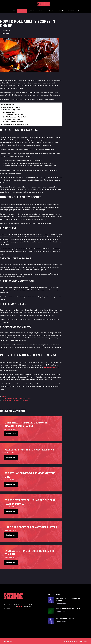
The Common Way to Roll (15, 114)
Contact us (67, 641)
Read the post (11, 433)
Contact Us (71, 10)
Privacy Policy (83, 641)
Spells (32, 10)
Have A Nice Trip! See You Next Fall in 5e (29, 449)
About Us (61, 10)
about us (20, 606)
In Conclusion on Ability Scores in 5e (15, 123)
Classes (42, 10)
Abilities (53, 10)
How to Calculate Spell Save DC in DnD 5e (15, 400)
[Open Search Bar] (79, 10)
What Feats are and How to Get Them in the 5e (16, 398)
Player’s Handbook (51, 367)
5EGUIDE (44, 5)
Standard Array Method (14, 121)
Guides (23, 10)
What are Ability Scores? (11, 107)
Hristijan (5, 32)
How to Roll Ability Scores (12, 109)
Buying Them (11, 111)
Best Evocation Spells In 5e (66, 618)
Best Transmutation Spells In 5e (68, 608)
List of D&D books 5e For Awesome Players (31, 527)
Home (13, 10)
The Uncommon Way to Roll (16, 116)
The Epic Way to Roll (13, 119)
